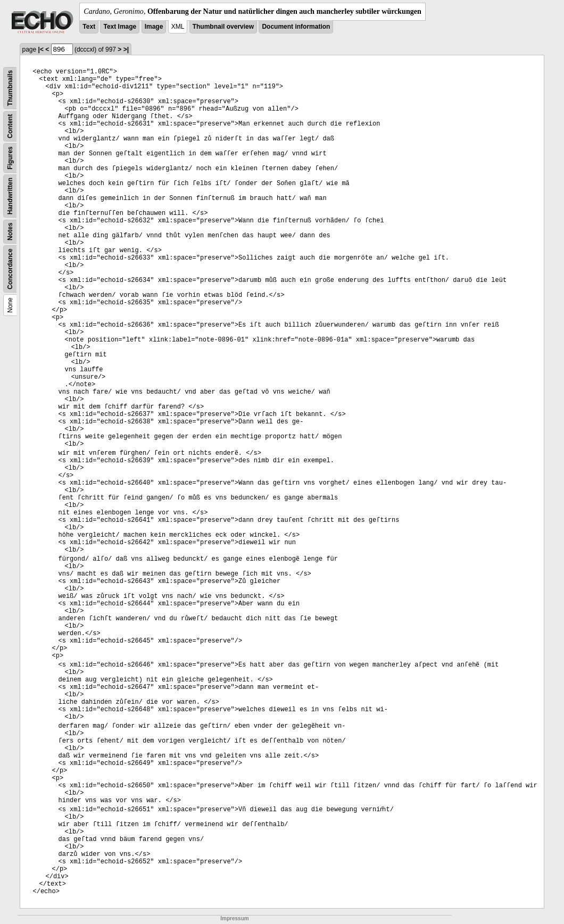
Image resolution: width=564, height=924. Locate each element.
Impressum (234, 918)
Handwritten (10, 196)
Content (10, 126)
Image (154, 27)
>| (126, 49)
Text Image (120, 27)
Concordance (10, 269)
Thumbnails (10, 88)
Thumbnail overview (223, 27)
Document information (296, 27)
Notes (10, 232)
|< (41, 49)
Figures (10, 158)
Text (89, 27)
